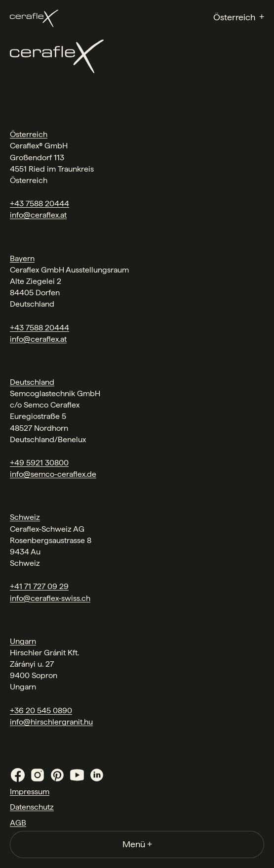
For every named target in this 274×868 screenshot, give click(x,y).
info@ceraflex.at (38, 215)
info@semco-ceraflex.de (53, 474)
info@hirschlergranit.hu (51, 722)
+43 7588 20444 (39, 204)
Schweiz (25, 517)
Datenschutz (32, 807)
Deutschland (32, 382)
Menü (137, 844)
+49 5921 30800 (39, 463)
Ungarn (23, 641)
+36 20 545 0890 (41, 710)
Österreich (29, 134)
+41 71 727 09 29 (39, 586)
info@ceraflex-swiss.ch (50, 598)
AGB (18, 823)
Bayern (22, 258)
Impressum (30, 792)
